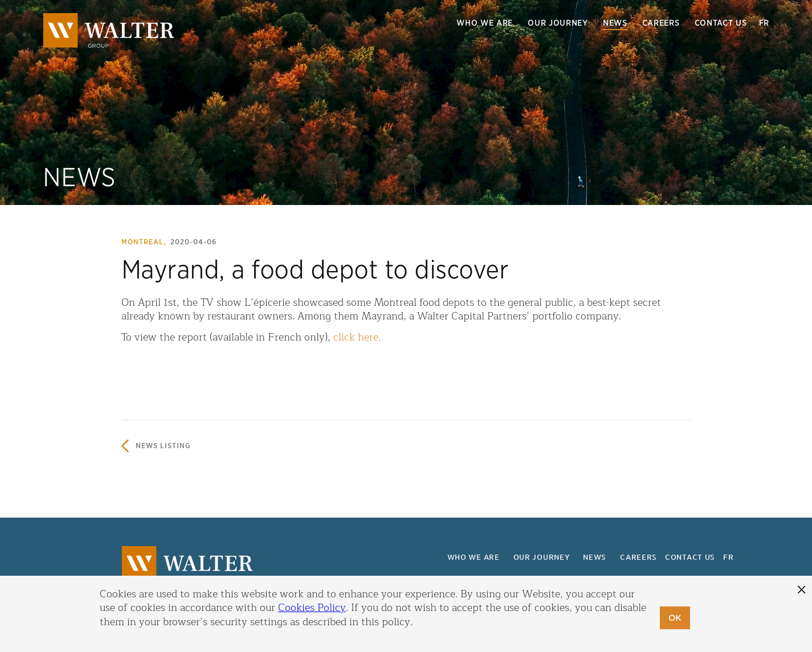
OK (675, 618)
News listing (163, 446)
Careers (661, 23)
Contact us (721, 23)
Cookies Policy (312, 608)
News (615, 23)
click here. (357, 337)
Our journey (558, 23)
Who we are (485, 23)
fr (764, 23)
